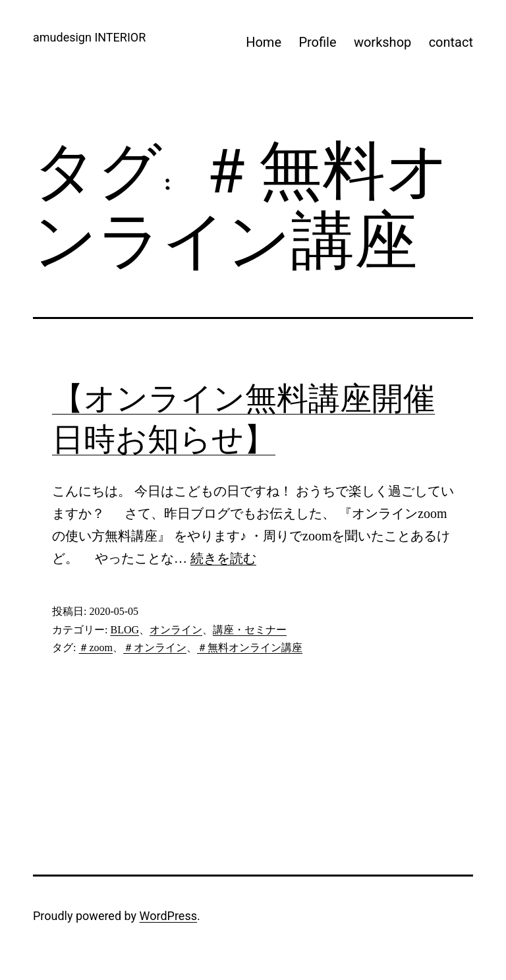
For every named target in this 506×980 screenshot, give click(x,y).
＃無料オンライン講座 (250, 648)
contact (451, 42)
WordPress (168, 916)
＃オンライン (155, 648)
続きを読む (223, 558)
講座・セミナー (250, 630)
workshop (382, 42)
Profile (317, 42)
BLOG (125, 630)
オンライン (176, 630)
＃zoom (96, 648)
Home (264, 42)
